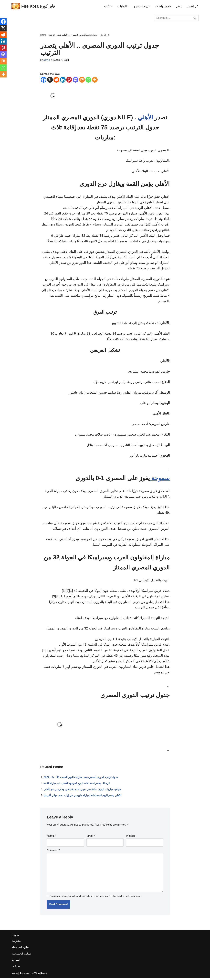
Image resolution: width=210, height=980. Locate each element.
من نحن (16, 968)
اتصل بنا (16, 962)
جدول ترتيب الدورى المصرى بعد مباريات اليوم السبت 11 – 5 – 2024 (81, 779)
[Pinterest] (69, 80)
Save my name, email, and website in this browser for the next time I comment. (95, 898)
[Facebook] (44, 80)
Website (131, 838)
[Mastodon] (76, 80)
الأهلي (145, 118)
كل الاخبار (193, 6)
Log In (15, 937)
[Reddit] (56, 80)
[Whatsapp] (88, 80)
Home (43, 35)
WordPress (41, 976)
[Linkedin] (63, 80)
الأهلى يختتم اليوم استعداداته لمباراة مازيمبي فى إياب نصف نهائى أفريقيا (82, 798)
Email (91, 838)
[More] (95, 80)
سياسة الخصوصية (21, 956)
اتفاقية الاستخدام (21, 950)
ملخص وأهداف (163, 6)
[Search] (173, 18)
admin (47, 60)
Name (51, 838)
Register (16, 944)
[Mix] (82, 80)
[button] (112, 6)
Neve (15, 976)
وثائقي (179, 6)
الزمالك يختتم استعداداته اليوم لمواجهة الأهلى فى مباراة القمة (77, 785)
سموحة (160, 480)
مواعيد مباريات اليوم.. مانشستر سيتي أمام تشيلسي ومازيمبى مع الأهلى (82, 792)
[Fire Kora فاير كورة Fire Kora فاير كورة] (33, 6)
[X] (50, 80)
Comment (53, 853)
